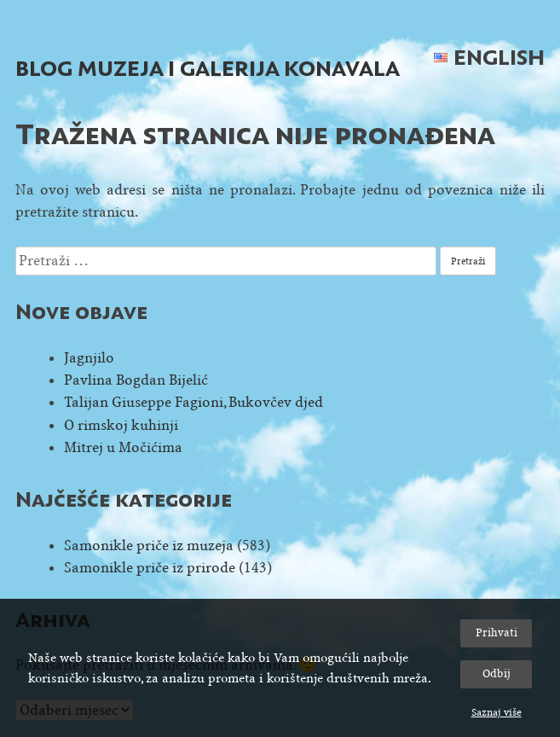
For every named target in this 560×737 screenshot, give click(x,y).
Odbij (496, 673)
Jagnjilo (89, 358)
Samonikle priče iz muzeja (149, 545)
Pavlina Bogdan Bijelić (136, 380)
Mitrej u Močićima (123, 447)
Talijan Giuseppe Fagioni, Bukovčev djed (193, 402)
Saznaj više (496, 712)
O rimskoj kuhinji (121, 425)
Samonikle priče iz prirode (150, 568)
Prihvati (496, 633)
